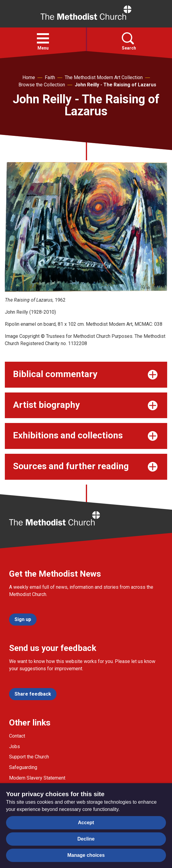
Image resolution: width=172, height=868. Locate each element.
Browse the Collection (42, 85)
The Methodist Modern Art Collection (104, 77)
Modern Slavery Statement (37, 778)
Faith (50, 77)
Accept (86, 823)
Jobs (15, 746)
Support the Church (29, 757)
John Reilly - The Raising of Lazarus (115, 85)
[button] (43, 38)
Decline (86, 839)
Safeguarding (23, 767)
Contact (17, 736)
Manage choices (86, 855)
